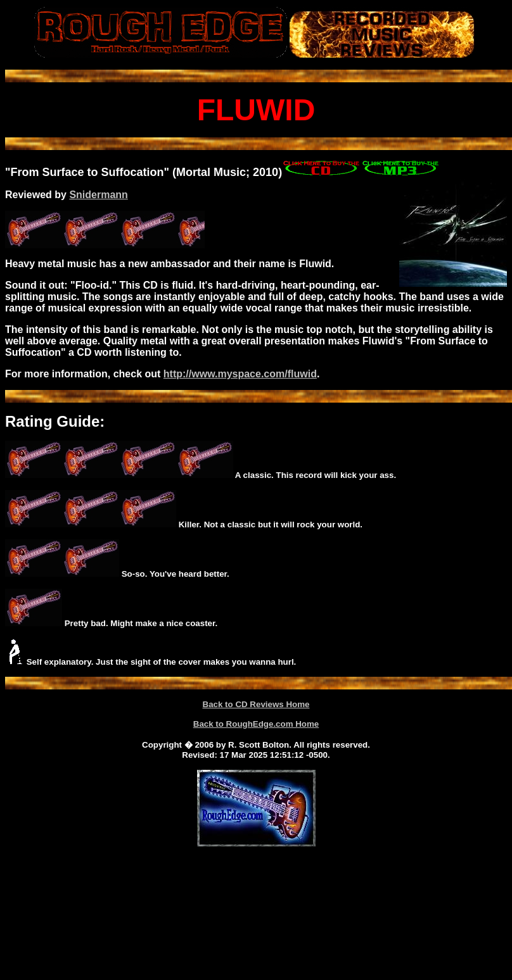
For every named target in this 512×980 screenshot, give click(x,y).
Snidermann (98, 195)
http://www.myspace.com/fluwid (240, 374)
